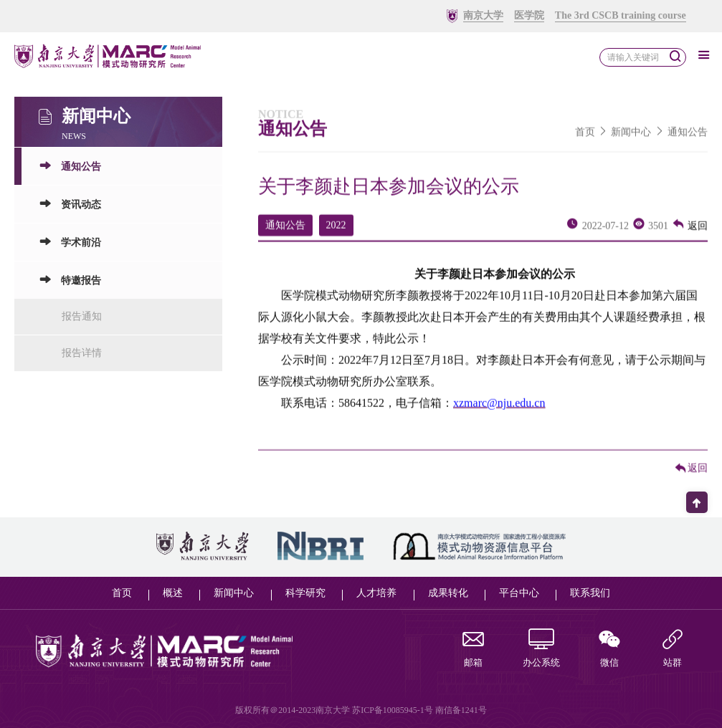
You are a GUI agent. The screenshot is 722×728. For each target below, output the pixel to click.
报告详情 (82, 359)
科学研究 (305, 593)
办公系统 (541, 650)
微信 (609, 650)
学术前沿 (70, 248)
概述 (173, 593)
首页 (585, 137)
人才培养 (376, 593)
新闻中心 (631, 137)
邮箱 (473, 650)
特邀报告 (70, 286)
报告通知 (82, 322)
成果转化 (448, 593)
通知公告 (70, 172)
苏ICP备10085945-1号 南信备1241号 (419, 710)
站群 (673, 650)
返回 (690, 231)
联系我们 (590, 593)
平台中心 (519, 593)
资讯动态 (70, 210)
